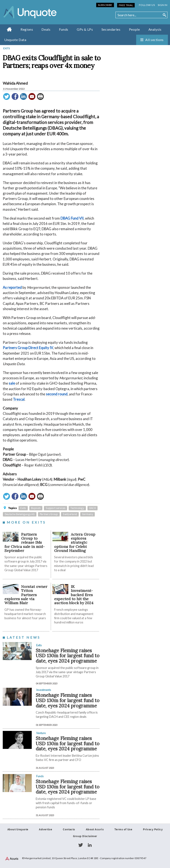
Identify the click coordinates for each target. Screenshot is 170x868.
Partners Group (49, 514)
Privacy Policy (153, 830)
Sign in (162, 5)
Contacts (69, 830)
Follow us (147, 5)
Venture (41, 733)
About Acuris (95, 830)
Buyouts (36, 508)
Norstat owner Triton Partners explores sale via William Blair (26, 595)
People (134, 29)
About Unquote (18, 830)
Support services (56, 508)
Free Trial (126, 5)
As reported (12, 287)
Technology (77, 508)
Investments (44, 690)
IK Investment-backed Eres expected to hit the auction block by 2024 (74, 595)
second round (57, 394)
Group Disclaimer (85, 836)
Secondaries (111, 29)
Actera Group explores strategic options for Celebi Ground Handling (75, 542)
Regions (27, 29)
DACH (93, 508)
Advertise (45, 830)
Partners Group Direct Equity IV (28, 348)
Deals (46, 29)
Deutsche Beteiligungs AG (20, 514)
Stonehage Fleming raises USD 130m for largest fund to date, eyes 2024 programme (68, 656)
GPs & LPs (85, 29)
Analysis (155, 29)
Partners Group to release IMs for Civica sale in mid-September (25, 542)
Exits (6, 48)
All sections (154, 40)
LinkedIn (90, 845)
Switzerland (70, 514)
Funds (64, 29)
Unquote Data (15, 40)
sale (12, 383)
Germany (88, 514)
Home (9, 29)
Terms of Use (123, 830)
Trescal (19, 399)
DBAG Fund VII (72, 218)
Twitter (81, 845)
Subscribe (105, 5)
